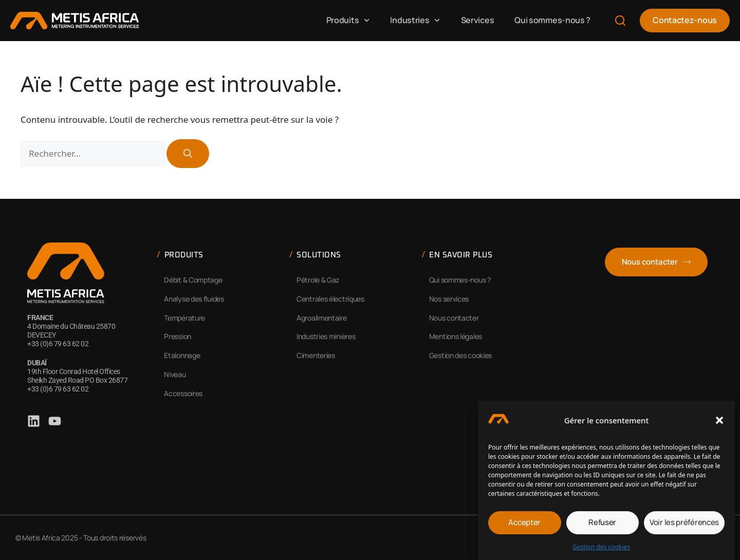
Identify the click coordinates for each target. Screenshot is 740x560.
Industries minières (326, 336)
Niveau (175, 374)
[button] (719, 423)
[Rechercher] (188, 153)
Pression (178, 336)
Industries (415, 20)
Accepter (524, 525)
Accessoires (183, 393)
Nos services (449, 299)
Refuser (602, 525)
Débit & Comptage (193, 280)
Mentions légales (456, 336)
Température (184, 318)
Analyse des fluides (194, 299)
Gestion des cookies (601, 549)
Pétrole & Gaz (318, 280)
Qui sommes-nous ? (552, 20)
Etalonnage (182, 355)
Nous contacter (454, 318)
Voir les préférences (684, 525)
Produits (348, 20)
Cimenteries (316, 355)
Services (478, 20)
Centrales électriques (330, 299)
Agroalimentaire (322, 318)
